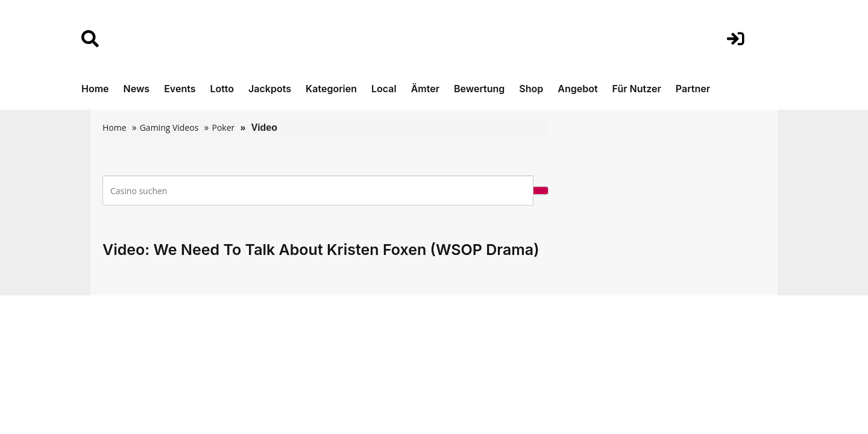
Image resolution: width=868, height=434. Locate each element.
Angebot (577, 89)
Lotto (222, 89)
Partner (693, 89)
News (137, 89)
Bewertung (479, 89)
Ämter (425, 89)
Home (95, 89)
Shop (531, 89)
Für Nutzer (637, 89)
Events (180, 89)
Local (384, 89)
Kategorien (331, 89)
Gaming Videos (169, 127)
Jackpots (270, 89)
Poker (223, 127)
